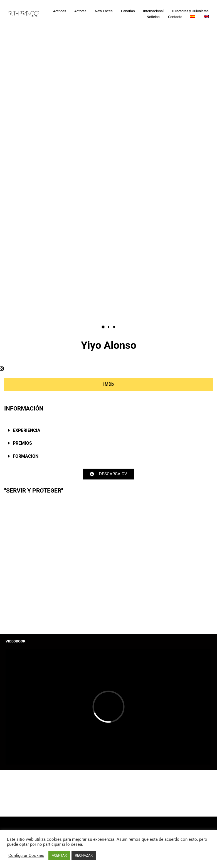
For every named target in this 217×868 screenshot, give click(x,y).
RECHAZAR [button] (84, 855)
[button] (103, 327)
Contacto (175, 17)
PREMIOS (22, 443)
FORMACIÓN (26, 456)
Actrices (60, 11)
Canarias (128, 11)
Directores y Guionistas (190, 11)
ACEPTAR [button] (59, 855)
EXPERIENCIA (27, 430)
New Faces (104, 11)
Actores (80, 11)
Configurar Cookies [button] (26, 855)
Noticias (153, 17)
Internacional (153, 11)
